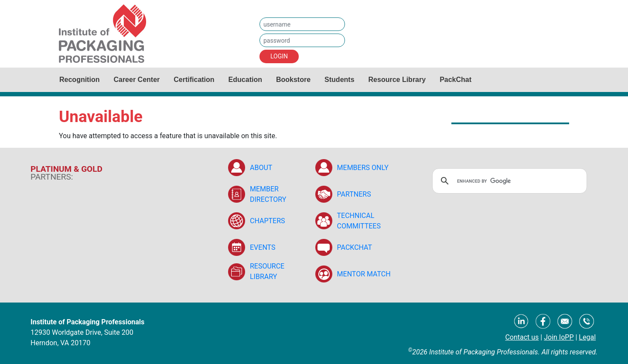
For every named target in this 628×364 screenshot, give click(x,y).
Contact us (522, 337)
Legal (587, 337)
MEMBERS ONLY (363, 168)
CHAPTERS (268, 221)
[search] (508, 181)
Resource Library (397, 80)
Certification (194, 80)
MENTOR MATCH (364, 274)
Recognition (79, 80)
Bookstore (293, 80)
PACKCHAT (355, 247)
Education (245, 80)
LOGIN (279, 56)
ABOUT (261, 168)
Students (339, 80)
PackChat (456, 80)
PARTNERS (354, 194)
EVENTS (263, 247)
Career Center (137, 80)
